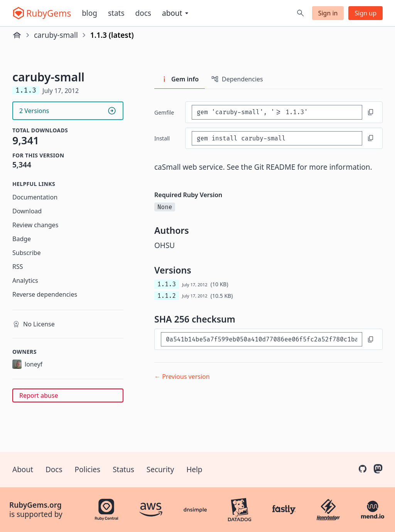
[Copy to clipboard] (371, 112)
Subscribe (26, 253)
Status (123, 470)
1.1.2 (167, 296)
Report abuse (39, 395)
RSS (18, 267)
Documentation (35, 197)
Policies (88, 470)
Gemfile (164, 112)
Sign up (365, 13)
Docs (143, 13)
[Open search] (300, 13)
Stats (116, 13)
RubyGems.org (35, 505)
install (162, 138)
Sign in (328, 13)
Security (160, 470)
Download (27, 211)
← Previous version (182, 377)
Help (194, 470)
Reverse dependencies (45, 294)
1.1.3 (167, 284)
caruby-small (56, 35)
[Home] (17, 35)
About (23, 470)
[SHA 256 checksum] (262, 339)
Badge (22, 239)
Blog (89, 13)
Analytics (25, 280)
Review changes (35, 225)
